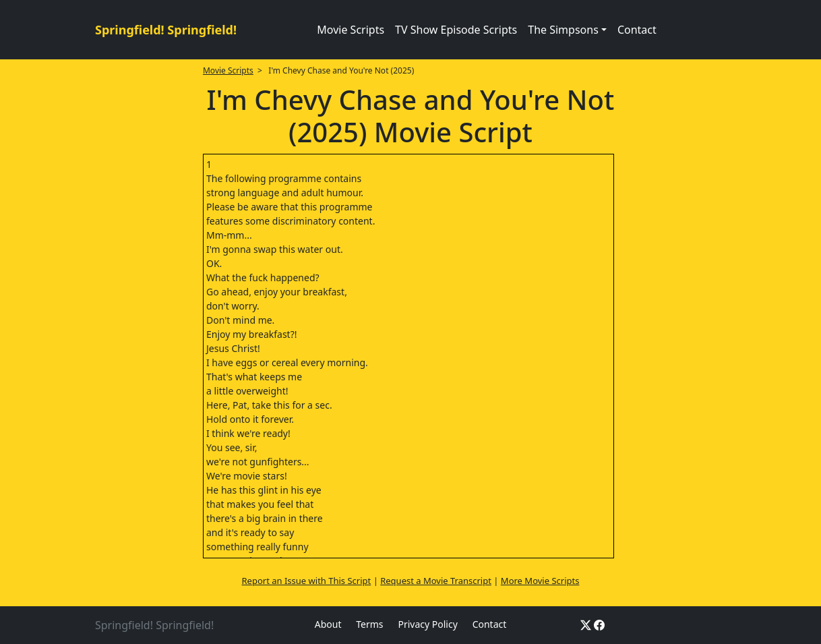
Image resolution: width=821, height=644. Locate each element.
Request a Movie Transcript (436, 581)
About (328, 624)
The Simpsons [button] (563, 30)
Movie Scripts (351, 30)
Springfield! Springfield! (166, 30)
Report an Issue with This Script (307, 581)
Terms (369, 624)
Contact (637, 30)
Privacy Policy (427, 624)
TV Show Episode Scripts (456, 30)
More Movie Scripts (540, 581)
